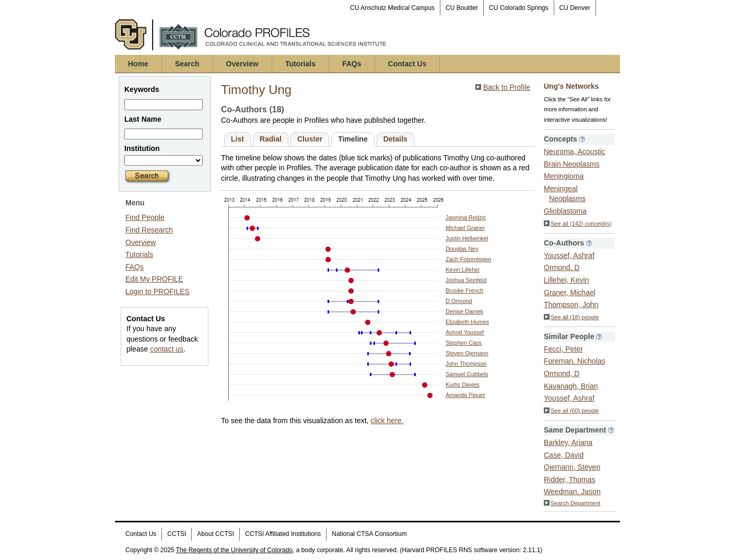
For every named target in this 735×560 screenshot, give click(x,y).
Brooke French (464, 290)
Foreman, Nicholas (575, 361)
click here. (387, 421)
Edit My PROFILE (154, 279)
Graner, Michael (570, 293)
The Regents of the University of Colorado (234, 550)
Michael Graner (465, 228)
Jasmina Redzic (466, 217)
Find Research (149, 230)
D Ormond (459, 301)
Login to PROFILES (157, 291)
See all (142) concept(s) (578, 224)
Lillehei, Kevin (566, 280)
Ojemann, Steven (572, 467)
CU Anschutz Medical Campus (392, 8)
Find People (145, 217)
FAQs (352, 64)
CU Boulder (462, 8)
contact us (167, 349)
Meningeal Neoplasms (565, 194)
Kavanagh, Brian (571, 386)
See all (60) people (571, 411)
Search (187, 64)
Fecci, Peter (563, 349)
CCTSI (177, 534)
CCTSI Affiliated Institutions (283, 534)
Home (138, 64)
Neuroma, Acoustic (575, 151)
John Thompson (466, 364)
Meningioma (564, 176)
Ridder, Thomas (570, 480)
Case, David (564, 455)
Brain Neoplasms (572, 164)
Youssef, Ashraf (569, 255)
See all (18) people (571, 317)
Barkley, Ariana (568, 442)
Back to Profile (507, 87)
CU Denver (575, 8)
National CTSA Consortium (369, 534)
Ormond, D (562, 267)
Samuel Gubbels (467, 374)
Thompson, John (571, 305)
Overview (242, 64)
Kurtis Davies (463, 384)
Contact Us (407, 64)
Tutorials (300, 64)
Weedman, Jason (572, 492)
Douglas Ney (462, 249)
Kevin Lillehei (463, 270)
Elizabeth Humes (467, 322)
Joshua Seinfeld (466, 280)
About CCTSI (215, 534)
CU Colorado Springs (518, 8)
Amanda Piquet (465, 395)
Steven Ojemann (467, 353)
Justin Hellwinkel (467, 238)
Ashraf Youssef (465, 332)
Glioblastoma (565, 211)
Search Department (572, 503)
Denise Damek (464, 311)
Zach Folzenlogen (468, 259)
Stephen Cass (464, 343)
